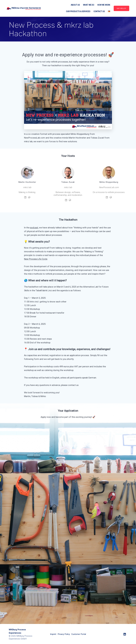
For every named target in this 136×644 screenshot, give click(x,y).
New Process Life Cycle (36, 259)
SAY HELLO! (121, 8)
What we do (89, 5)
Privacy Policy (64, 634)
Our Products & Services (78, 11)
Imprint (52, 634)
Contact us (99, 11)
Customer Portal (79, 634)
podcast (34, 228)
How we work (104, 5)
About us (75, 5)
